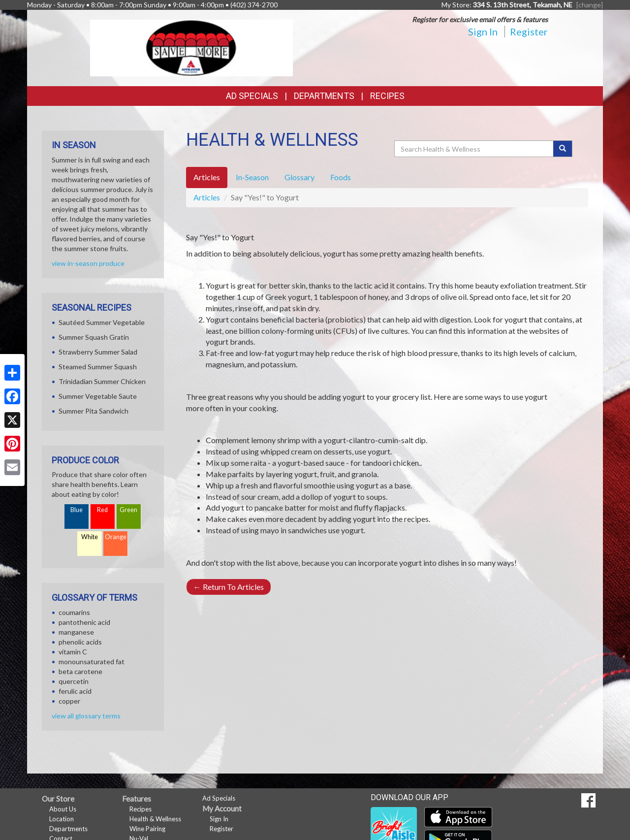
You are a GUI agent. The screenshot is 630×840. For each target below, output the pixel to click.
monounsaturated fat (92, 662)
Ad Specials (252, 96)
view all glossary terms (86, 716)
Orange (116, 537)
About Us (63, 809)
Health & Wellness (155, 819)
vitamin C (73, 652)
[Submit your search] (563, 149)
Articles (207, 197)
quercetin (74, 681)
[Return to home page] (192, 47)
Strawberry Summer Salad (98, 352)
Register (529, 32)
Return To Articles (229, 587)
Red (102, 510)
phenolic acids (80, 642)
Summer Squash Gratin (94, 337)
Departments (68, 829)
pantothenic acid (84, 622)
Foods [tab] (341, 177)
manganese (76, 632)
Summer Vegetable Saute (98, 396)
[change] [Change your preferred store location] (590, 5)
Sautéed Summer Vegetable (102, 322)
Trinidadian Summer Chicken (102, 381)
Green (128, 510)
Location (62, 819)
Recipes (387, 96)
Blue (77, 510)
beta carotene (80, 671)
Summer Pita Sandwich (94, 411)
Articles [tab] (207, 177)
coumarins (74, 612)
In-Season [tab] (252, 177)
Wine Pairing (147, 829)
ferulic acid (75, 691)
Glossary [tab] (299, 177)
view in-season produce (88, 263)
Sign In (483, 32)
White (90, 537)
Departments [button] (324, 96)
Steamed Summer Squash (98, 367)
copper (69, 701)
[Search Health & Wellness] (474, 149)
